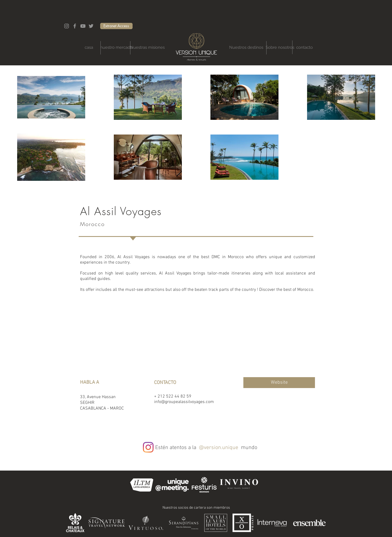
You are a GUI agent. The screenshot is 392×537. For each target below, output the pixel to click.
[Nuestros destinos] (246, 48)
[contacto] (304, 48)
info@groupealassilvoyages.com (184, 402)
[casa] (89, 48)
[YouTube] (83, 26)
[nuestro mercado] (116, 48)
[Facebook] (75, 26)
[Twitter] (91, 26)
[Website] (279, 383)
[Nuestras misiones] (147, 48)
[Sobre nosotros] (280, 48)
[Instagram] (67, 26)
